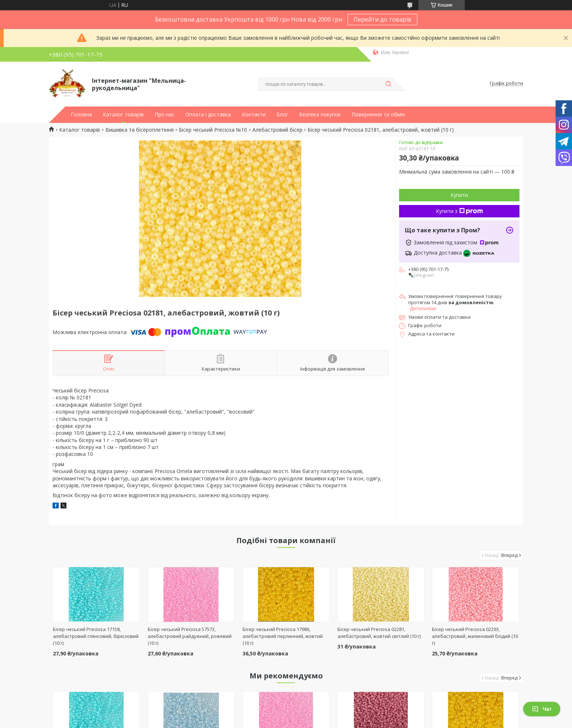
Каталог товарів (123, 115)
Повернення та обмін (378, 115)
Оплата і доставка (208, 115)
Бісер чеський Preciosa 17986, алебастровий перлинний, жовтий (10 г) (283, 636)
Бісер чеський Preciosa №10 (213, 130)
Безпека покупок (320, 115)
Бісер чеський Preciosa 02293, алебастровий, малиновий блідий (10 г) (475, 636)
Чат (542, 709)
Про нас (165, 115)
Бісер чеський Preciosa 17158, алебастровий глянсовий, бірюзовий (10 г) (96, 636)
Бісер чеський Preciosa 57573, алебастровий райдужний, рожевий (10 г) (190, 636)
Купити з (459, 211)
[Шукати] (388, 84)
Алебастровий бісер (277, 130)
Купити (459, 195)
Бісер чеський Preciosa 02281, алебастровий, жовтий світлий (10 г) (379, 633)
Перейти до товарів (382, 19)
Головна (81, 115)
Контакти (254, 115)
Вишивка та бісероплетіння (140, 130)
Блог (282, 115)
